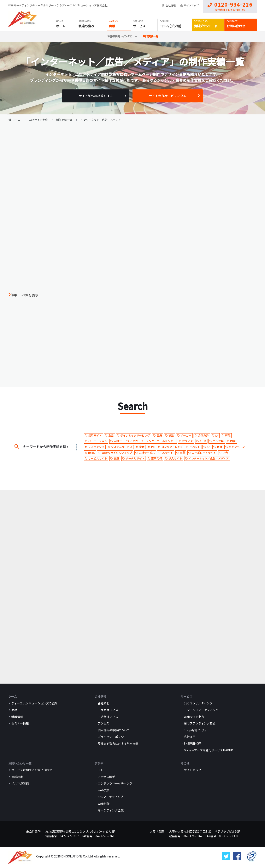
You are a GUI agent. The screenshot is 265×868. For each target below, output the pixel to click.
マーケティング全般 (111, 810)
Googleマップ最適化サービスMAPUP (208, 750)
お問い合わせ (236, 26)
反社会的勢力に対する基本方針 (118, 743)
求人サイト (175, 458)
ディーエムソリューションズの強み (34, 703)
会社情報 (169, 5)
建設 (171, 435)
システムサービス (122, 447)
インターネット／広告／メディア (209, 458)
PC (153, 447)
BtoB (203, 441)
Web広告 (104, 790)
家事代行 (157, 458)
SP (208, 447)
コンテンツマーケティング (201, 710)
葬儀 (228, 435)
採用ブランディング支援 (200, 723)
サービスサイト (98, 458)
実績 (112, 26)
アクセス (103, 723)
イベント (195, 447)
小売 (225, 453)
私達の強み (86, 26)
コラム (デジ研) (170, 26)
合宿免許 (203, 435)
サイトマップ (189, 5)
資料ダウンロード (206, 26)
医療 (159, 435)
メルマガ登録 (20, 783)
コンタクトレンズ (172, 447)
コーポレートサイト (204, 453)
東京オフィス (110, 710)
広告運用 (190, 737)
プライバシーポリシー (112, 737)
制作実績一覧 (151, 36)
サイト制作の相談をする (96, 96)
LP (217, 435)
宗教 (142, 447)
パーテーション (98, 441)
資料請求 (17, 777)
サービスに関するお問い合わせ (32, 770)
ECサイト (167, 453)
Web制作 (104, 804)
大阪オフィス (110, 717)
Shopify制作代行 (195, 730)
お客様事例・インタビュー (122, 36)
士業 (182, 453)
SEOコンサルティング (198, 703)
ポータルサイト (135, 458)
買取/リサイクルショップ (117, 453)
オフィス (188, 441)
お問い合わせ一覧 (20, 763)
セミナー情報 (20, 723)
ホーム (61, 26)
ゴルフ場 (218, 441)
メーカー (186, 435)
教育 (219, 447)
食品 (111, 435)
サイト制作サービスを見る (168, 96)
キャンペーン (237, 447)
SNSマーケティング (110, 797)
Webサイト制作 (194, 717)
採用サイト (95, 435)
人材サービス (147, 453)
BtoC (92, 453)
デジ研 (99, 763)
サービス (139, 26)
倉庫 (116, 458)
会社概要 (104, 703)
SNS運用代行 (192, 743)
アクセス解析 (106, 777)
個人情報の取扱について (114, 730)
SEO (101, 770)
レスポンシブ (96, 447)
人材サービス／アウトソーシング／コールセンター (145, 441)
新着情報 (17, 717)
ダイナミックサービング (135, 435)
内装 (233, 441)
